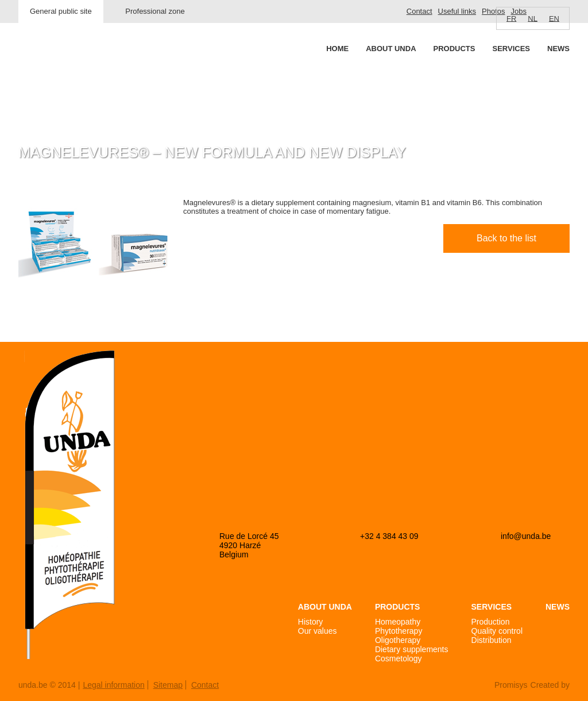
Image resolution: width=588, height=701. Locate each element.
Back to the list (506, 238)
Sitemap (168, 685)
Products (454, 49)
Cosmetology (399, 658)
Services (511, 49)
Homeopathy (398, 622)
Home (337, 49)
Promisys (511, 685)
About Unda (391, 49)
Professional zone (155, 11)
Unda (62, 70)
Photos (493, 11)
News (558, 49)
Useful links (457, 11)
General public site (61, 11)
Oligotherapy (398, 640)
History (311, 622)
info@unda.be (526, 536)
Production (491, 622)
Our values (318, 631)
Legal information (113, 685)
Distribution (492, 640)
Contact (419, 11)
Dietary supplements (412, 649)
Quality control (497, 631)
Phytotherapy (399, 631)
